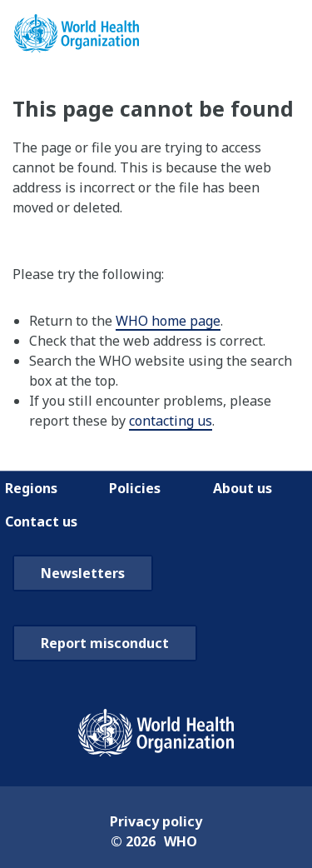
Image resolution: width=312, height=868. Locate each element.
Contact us (41, 521)
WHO (181, 841)
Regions (31, 488)
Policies (135, 488)
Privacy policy (156, 821)
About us (243, 488)
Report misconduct (105, 643)
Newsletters (83, 573)
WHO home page (168, 321)
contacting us (171, 421)
